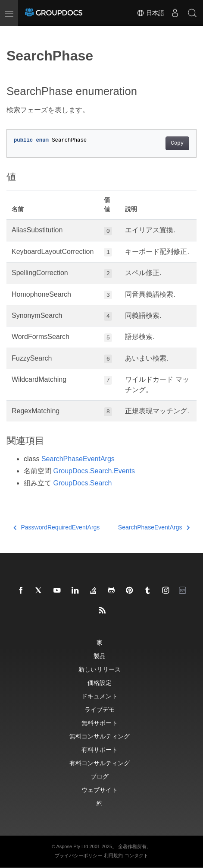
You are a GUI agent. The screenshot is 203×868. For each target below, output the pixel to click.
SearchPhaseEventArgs (78, 459)
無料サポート (100, 723)
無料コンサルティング (100, 736)
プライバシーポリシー (78, 855)
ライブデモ (100, 709)
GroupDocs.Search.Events (94, 471)
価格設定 (100, 683)
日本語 (150, 13)
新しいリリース (100, 669)
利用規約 (113, 855)
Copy (177, 143)
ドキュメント (100, 696)
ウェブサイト (100, 790)
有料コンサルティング (100, 763)
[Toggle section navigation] (14, 33)
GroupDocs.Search (82, 483)
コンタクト (136, 855)
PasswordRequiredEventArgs (56, 527)
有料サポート (100, 749)
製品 (100, 656)
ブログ (100, 776)
